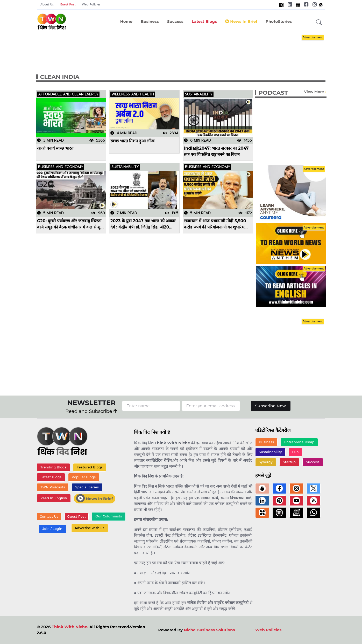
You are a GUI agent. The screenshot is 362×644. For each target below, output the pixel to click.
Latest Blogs (204, 21)
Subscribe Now (271, 406)
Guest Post (68, 5)
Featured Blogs (89, 467)
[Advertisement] (189, 49)
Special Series (87, 487)
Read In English (54, 498)
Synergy (266, 462)
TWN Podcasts (53, 487)
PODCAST (273, 93)
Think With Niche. (70, 627)
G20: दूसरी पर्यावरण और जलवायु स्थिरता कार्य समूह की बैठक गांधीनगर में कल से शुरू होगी (70, 224)
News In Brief (94, 498)
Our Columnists (108, 517)
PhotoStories (279, 21)
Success (175, 21)
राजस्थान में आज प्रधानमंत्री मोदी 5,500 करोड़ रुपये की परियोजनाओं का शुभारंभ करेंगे (215, 224)
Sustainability (270, 452)
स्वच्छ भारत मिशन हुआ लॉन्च (132, 141)
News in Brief (241, 21)
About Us (47, 5)
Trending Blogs (53, 467)
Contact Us (49, 517)
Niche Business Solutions (209, 630)
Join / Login (52, 529)
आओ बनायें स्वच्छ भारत (55, 148)
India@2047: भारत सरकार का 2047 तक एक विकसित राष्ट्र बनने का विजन (216, 151)
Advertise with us (89, 528)
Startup (289, 462)
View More (314, 92)
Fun (295, 452)
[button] (319, 23)
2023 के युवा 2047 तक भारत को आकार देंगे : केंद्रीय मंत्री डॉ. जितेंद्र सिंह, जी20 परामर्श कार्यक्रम (143, 224)
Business (150, 21)
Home (126, 21)
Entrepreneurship (299, 442)
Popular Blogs (83, 477)
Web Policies (91, 5)
